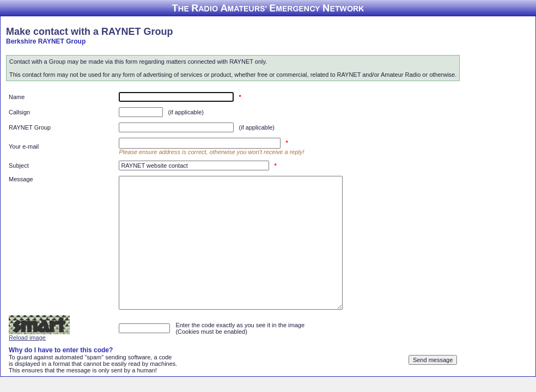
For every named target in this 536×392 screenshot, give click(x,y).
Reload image (27, 338)
